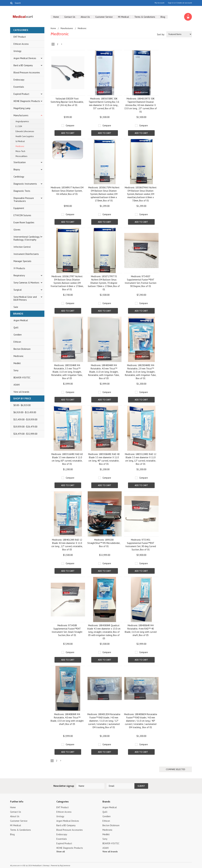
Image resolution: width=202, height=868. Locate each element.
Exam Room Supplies (24, 222)
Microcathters (21, 156)
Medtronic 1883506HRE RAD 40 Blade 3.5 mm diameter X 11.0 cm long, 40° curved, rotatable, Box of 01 (104, 459)
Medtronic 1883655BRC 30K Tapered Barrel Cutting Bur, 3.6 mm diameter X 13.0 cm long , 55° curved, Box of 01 (104, 103)
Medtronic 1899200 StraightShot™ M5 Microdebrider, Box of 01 (104, 543)
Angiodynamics (22, 121)
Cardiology (19, 177)
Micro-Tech (20, 151)
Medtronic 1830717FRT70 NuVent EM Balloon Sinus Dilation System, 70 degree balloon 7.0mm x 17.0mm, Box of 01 (104, 283)
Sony (16, 370)
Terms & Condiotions (145, 17)
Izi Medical (20, 141)
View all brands (21, 392)
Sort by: (161, 34)
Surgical (18, 290)
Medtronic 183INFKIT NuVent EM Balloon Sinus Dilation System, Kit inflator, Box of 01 (67, 191)
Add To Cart (68, 133)
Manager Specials (22, 261)
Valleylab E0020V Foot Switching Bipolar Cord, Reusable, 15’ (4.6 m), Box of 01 (67, 102)
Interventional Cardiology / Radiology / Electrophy (27, 238)
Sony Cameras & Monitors (26, 283)
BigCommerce (65, 866)
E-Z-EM (19, 126)
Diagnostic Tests (22, 191)
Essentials (19, 87)
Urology (17, 51)
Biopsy (17, 169)
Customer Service (104, 17)
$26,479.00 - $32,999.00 (25, 434)
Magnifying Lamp (22, 108)
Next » (62, 45)
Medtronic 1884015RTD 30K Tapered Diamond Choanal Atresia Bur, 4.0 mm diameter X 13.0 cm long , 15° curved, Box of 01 (141, 105)
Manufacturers (21, 115)
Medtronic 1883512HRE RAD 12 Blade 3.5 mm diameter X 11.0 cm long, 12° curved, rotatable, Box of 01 (141, 459)
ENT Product (20, 37)
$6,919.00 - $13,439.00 (25, 412)
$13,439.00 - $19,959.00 (25, 419)
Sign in (171, 3)
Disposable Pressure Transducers (24, 200)
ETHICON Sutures (22, 215)
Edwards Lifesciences (25, 131)
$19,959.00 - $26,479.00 (25, 427)
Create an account (184, 3)
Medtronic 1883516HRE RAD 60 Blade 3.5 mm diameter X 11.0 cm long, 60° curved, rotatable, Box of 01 (67, 459)
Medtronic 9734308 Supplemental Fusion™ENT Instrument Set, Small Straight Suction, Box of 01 (67, 630)
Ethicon (17, 342)
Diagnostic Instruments (25, 184)
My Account (159, 3)
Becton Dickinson (22, 349)
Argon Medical (21, 320)
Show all (61, 852)
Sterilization (20, 162)
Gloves (17, 230)
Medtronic (20, 146)
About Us (85, 17)
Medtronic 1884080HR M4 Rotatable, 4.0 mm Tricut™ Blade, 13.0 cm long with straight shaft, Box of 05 (67, 719)
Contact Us (70, 17)
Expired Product (21, 94)
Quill (16, 327)
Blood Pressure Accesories (27, 72)
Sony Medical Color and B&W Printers (25, 298)
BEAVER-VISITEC (22, 378)
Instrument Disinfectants (26, 254)
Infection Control (22, 247)
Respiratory (19, 275)
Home (56, 17)
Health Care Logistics (25, 136)
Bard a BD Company (23, 65)
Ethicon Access (21, 44)
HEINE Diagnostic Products (27, 101)
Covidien (18, 335)
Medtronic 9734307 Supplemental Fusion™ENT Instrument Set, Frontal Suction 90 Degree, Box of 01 (141, 281)
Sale (16, 307)
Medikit (17, 363)
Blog (163, 17)
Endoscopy (19, 80)
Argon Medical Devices (25, 58)
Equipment (19, 208)
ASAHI (17, 385)
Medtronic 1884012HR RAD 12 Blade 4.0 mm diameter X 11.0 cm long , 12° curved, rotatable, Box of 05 (67, 545)
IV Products (19, 268)
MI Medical (124, 17)
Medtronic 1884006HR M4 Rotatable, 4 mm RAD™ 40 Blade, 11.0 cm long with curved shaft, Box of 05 (141, 630)
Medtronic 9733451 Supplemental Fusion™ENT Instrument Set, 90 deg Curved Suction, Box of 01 (141, 545)
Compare (70, 125)
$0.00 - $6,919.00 (22, 405)
